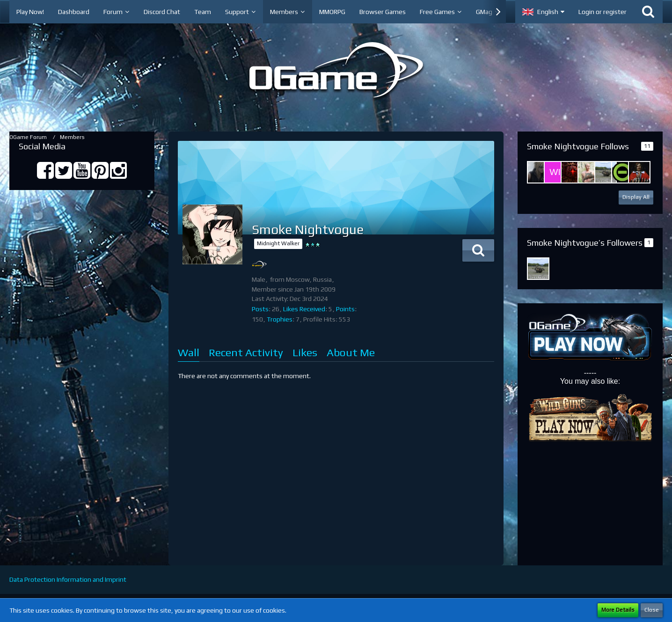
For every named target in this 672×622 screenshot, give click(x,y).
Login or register (603, 12)
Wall (189, 352)
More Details (618, 610)
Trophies (280, 319)
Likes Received (304, 309)
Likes (305, 352)
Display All (636, 197)
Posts (260, 309)
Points (345, 309)
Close (652, 610)
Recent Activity (246, 352)
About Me (351, 352)
